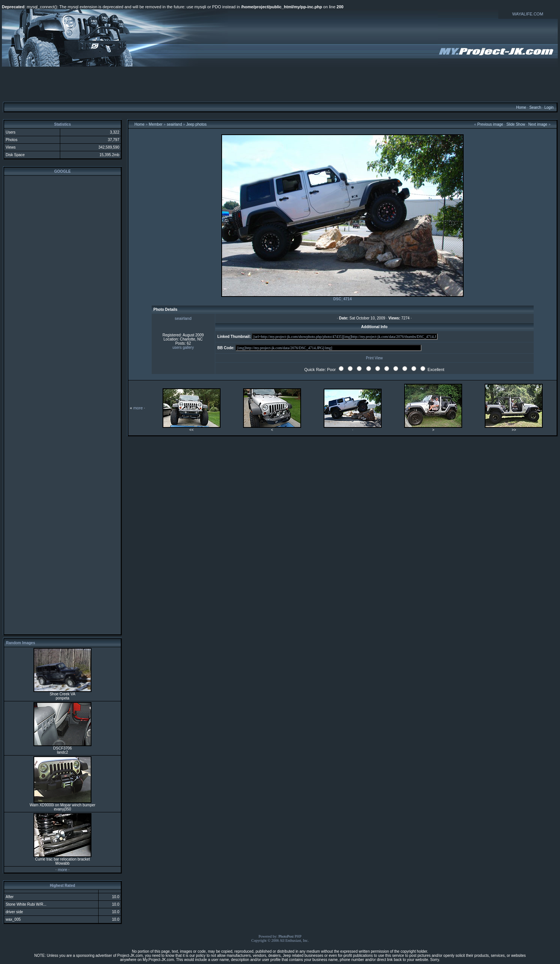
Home (521, 107)
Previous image (490, 124)
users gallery (183, 347)
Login (549, 107)
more (62, 870)
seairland (174, 124)
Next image (538, 124)
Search (535, 107)
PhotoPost (286, 936)
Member (156, 124)
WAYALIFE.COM (528, 14)
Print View (374, 358)
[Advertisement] (280, 84)
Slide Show (516, 124)
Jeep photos (197, 124)
